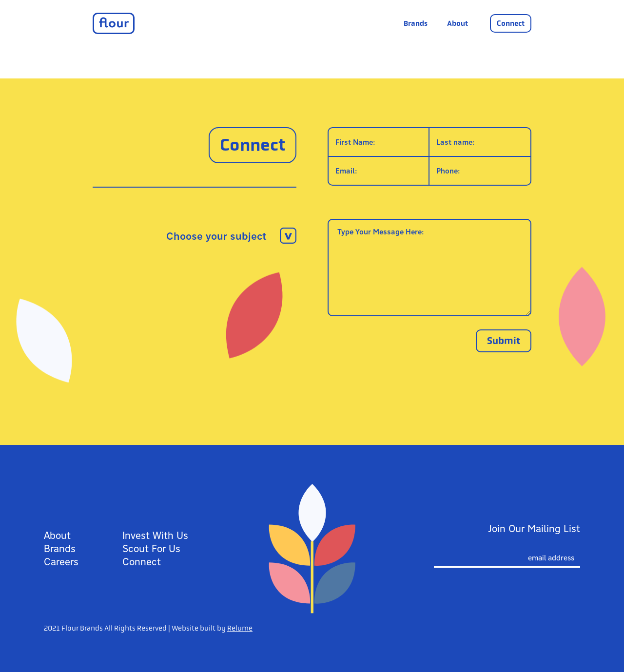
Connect (511, 23)
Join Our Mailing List (534, 528)
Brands (416, 23)
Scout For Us (151, 548)
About (458, 23)
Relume (240, 628)
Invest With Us (155, 535)
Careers (61, 562)
